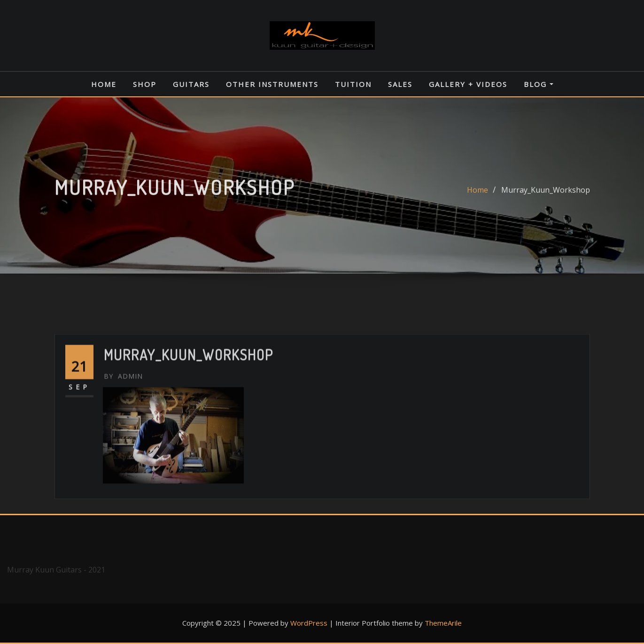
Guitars (191, 84)
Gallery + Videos (468, 84)
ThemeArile (443, 623)
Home (104, 84)
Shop (145, 84)
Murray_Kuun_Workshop (546, 195)
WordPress (309, 623)
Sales (400, 84)
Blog (539, 84)
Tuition (353, 84)
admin (123, 406)
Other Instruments (272, 84)
